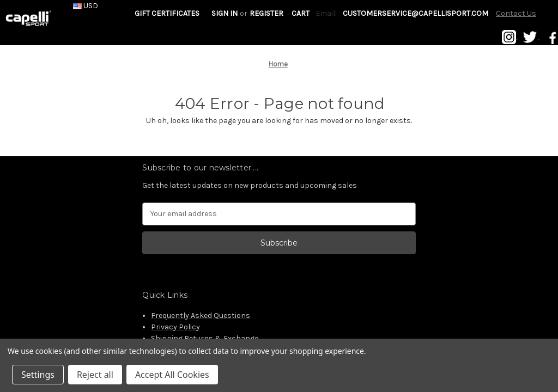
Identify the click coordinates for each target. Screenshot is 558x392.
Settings (38, 375)
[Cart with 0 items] (301, 13)
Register (266, 13)
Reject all (95, 375)
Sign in (225, 13)
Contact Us (516, 13)
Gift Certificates (167, 13)
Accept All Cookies (172, 375)
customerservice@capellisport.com (416, 13)
